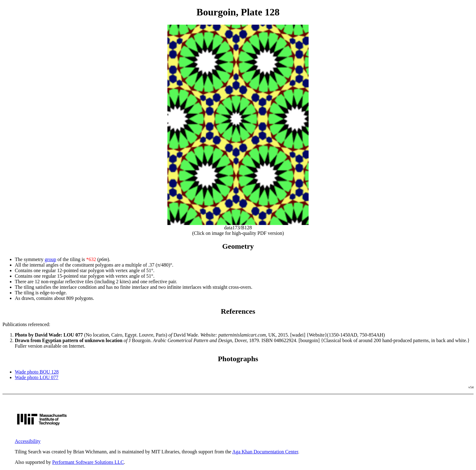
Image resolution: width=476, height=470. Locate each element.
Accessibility (28, 441)
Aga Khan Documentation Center (265, 452)
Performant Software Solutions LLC (88, 462)
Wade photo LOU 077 (37, 377)
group (50, 259)
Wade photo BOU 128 (37, 372)
